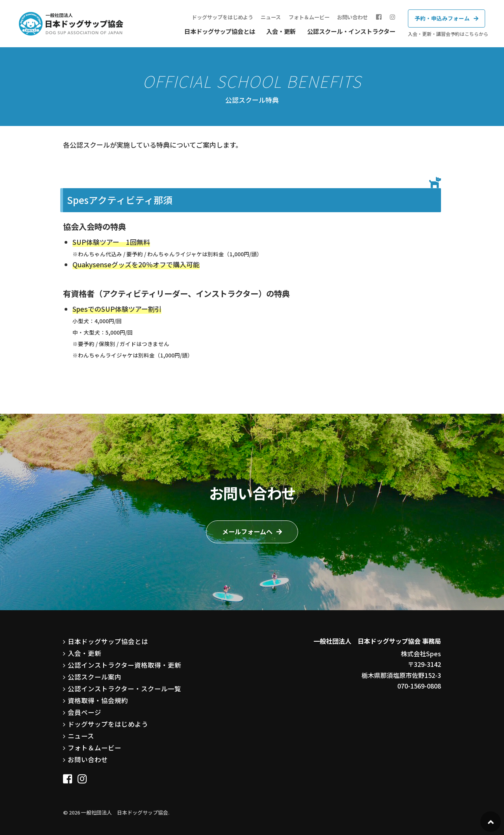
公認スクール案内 (93, 674)
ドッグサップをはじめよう (225, 17)
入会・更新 (281, 31)
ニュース (273, 17)
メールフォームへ (247, 531)
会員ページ (83, 708)
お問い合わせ (355, 17)
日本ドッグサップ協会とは (220, 31)
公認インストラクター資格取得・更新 (121, 663)
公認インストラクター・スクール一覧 (121, 685)
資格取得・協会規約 (96, 697)
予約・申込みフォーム (442, 18)
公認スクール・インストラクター (351, 31)
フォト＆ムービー (311, 17)
